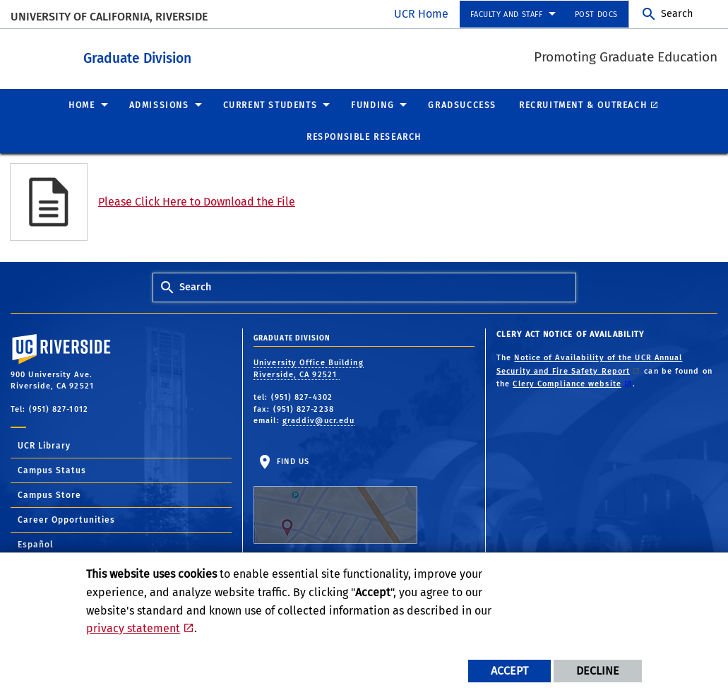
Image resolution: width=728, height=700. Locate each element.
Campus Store (49, 494)
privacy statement (133, 628)
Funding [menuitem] (372, 105)
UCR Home (421, 14)
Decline (598, 671)
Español (36, 544)
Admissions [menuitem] (159, 105)
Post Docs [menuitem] (596, 14)
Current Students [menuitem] (270, 105)
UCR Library (44, 445)
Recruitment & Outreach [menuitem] (583, 105)
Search (677, 14)
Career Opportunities (66, 519)
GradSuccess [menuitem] (462, 105)
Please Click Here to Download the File (197, 201)
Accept (509, 671)
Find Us (335, 499)
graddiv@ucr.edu (319, 420)
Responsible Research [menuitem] (364, 136)
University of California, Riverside (109, 17)
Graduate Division (202, 55)
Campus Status (52, 470)
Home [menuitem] (82, 105)
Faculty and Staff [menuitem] (506, 14)
